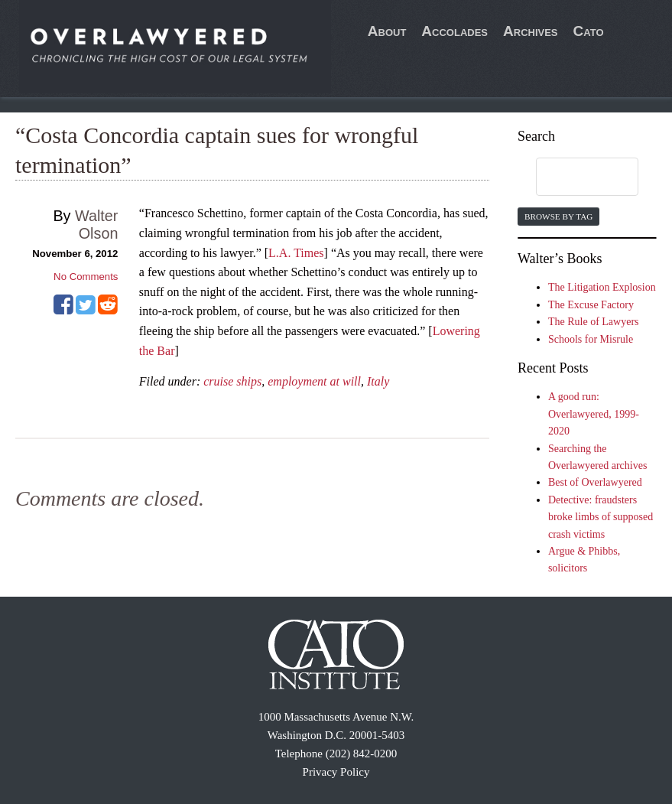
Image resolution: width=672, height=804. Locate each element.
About (387, 31)
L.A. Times (296, 253)
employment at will (314, 381)
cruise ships (232, 381)
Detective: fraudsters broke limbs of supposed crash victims (601, 517)
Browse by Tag (558, 216)
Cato (589, 31)
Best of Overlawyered (595, 482)
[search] (573, 177)
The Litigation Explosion (602, 287)
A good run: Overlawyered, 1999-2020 (594, 414)
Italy (378, 381)
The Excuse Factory (591, 305)
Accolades (454, 31)
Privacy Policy (336, 772)
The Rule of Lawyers (594, 322)
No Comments (86, 277)
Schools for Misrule (591, 339)
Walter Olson (96, 225)
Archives (531, 31)
